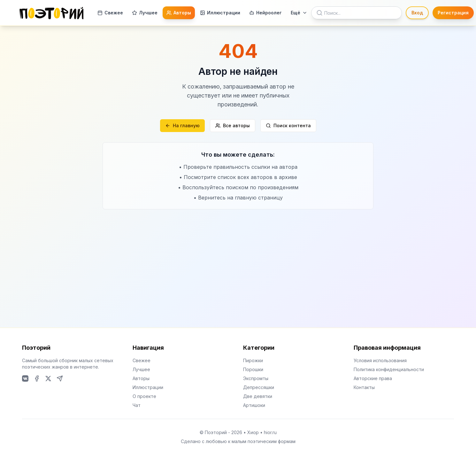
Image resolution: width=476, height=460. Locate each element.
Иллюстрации (220, 13)
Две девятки (258, 396)
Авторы (179, 13)
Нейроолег (265, 13)
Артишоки (254, 405)
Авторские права (373, 378)
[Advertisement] (238, 257)
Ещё (299, 13)
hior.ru (270, 432)
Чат (137, 405)
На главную (182, 125)
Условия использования (380, 360)
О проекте (144, 396)
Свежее (110, 13)
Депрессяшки (259, 387)
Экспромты (256, 378)
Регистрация (453, 13)
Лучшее (145, 13)
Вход (417, 13)
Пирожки (253, 360)
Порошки (253, 369)
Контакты (364, 387)
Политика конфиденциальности (389, 369)
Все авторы (233, 125)
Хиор (253, 432)
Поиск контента (288, 125)
